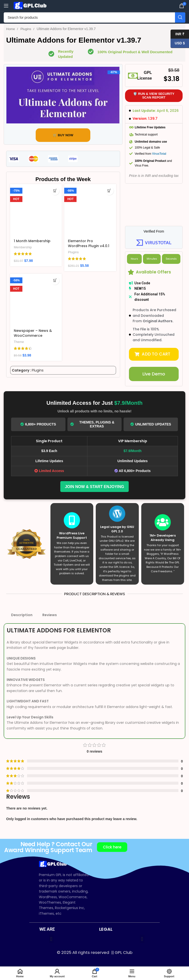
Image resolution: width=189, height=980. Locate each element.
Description (22, 614)
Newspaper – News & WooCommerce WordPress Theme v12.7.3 (33, 338)
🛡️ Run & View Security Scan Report (154, 96)
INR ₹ (177, 34)
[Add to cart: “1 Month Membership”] (55, 191)
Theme (19, 342)
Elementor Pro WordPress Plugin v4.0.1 (89, 243)
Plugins (27, 29)
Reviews (50, 614)
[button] (154, 354)
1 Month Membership (32, 241)
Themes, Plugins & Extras (92, 424)
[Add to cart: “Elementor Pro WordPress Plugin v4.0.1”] (109, 191)
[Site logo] (31, 5)
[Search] (94, 17)
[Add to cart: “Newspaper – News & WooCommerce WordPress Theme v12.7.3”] (55, 280)
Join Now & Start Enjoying (95, 486)
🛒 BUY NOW (63, 135)
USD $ (178, 43)
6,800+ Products (38, 424)
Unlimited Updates (151, 424)
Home (11, 29)
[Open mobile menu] (6, 6)
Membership (23, 247)
